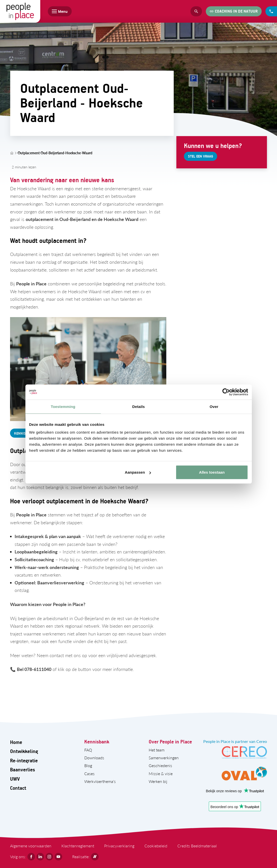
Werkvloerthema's (100, 781)
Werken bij (158, 781)
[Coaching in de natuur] (234, 11)
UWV (15, 779)
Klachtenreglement (78, 846)
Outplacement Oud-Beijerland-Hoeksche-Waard (55, 153)
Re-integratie (24, 760)
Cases (89, 773)
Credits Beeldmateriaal (197, 846)
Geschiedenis (160, 765)
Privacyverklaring (119, 846)
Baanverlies (23, 769)
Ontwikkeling (24, 751)
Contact (18, 788)
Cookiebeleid (156, 846)
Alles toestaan (212, 472)
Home (16, 742)
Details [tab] (139, 406)
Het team (157, 750)
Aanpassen (138, 472)
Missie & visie (161, 773)
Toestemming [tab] (63, 406)
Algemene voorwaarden (31, 846)
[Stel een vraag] (201, 156)
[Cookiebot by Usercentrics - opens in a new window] (226, 392)
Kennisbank (97, 742)
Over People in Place (170, 742)
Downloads (94, 758)
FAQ (88, 750)
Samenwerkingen (164, 758)
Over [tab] (214, 406)
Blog (88, 765)
